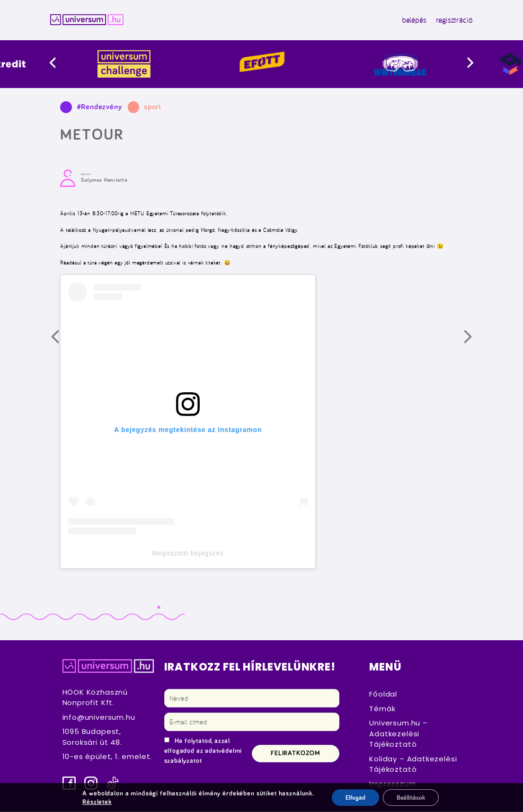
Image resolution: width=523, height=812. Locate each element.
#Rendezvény (99, 107)
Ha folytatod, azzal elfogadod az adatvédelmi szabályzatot (203, 751)
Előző (62, 341)
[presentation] (64, 64)
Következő (474, 341)
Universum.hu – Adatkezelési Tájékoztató (398, 734)
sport (153, 107)
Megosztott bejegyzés (188, 554)
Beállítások (411, 797)
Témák (382, 709)
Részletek (96, 802)
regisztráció (452, 20)
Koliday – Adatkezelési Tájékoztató (413, 765)
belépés (412, 20)
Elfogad (354, 797)
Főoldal (383, 694)
